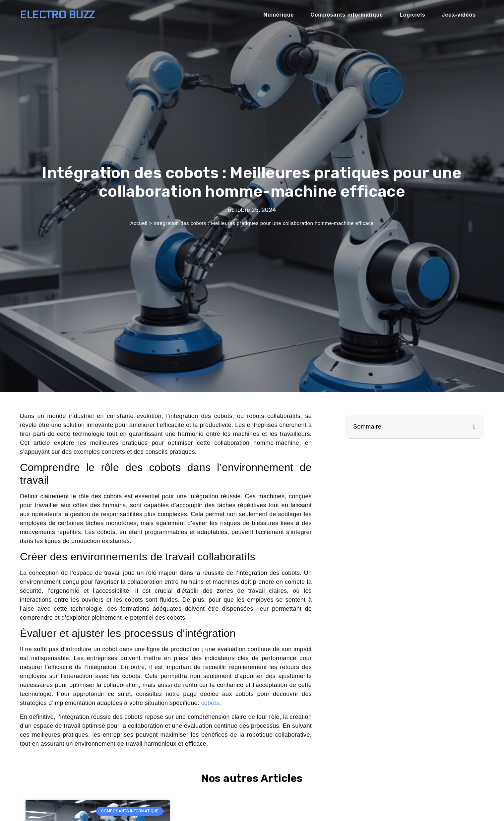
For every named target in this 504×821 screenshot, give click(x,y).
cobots (210, 703)
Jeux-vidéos (459, 15)
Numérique (279, 15)
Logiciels (412, 15)
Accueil (139, 223)
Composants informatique (347, 15)
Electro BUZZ (57, 15)
